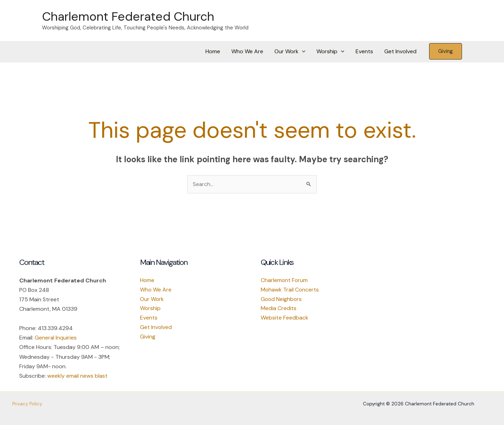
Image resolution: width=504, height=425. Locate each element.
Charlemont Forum (285, 280)
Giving (148, 338)
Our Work (290, 52)
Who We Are (247, 51)
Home (213, 51)
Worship (330, 52)
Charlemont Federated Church (128, 16)
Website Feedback (285, 319)
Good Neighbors (282, 300)
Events (364, 51)
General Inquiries (56, 338)
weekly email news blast (78, 376)
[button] (302, 52)
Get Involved (400, 51)
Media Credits (279, 309)
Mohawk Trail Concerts (290, 290)
